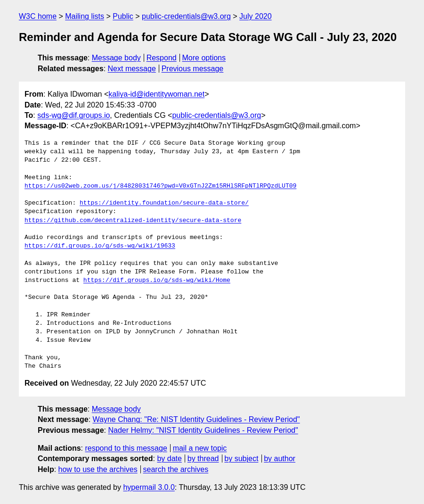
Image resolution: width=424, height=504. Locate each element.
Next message (132, 69)
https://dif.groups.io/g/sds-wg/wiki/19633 (100, 246)
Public (123, 16)
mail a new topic (200, 448)
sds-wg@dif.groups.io (73, 115)
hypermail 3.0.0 (149, 487)
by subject (241, 459)
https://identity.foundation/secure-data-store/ (164, 203)
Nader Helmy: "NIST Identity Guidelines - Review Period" (203, 430)
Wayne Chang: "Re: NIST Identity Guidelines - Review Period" (196, 419)
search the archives (176, 469)
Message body (116, 58)
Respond (162, 58)
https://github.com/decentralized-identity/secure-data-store (133, 221)
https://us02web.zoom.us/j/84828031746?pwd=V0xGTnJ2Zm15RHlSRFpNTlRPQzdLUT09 (160, 186)
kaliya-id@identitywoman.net (156, 94)
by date (169, 459)
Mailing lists (85, 16)
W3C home (38, 16)
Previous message (193, 69)
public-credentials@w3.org (186, 16)
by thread (203, 459)
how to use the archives (98, 469)
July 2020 (256, 16)
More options (204, 58)
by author (280, 459)
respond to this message (126, 448)
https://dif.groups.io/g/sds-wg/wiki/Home (157, 281)
